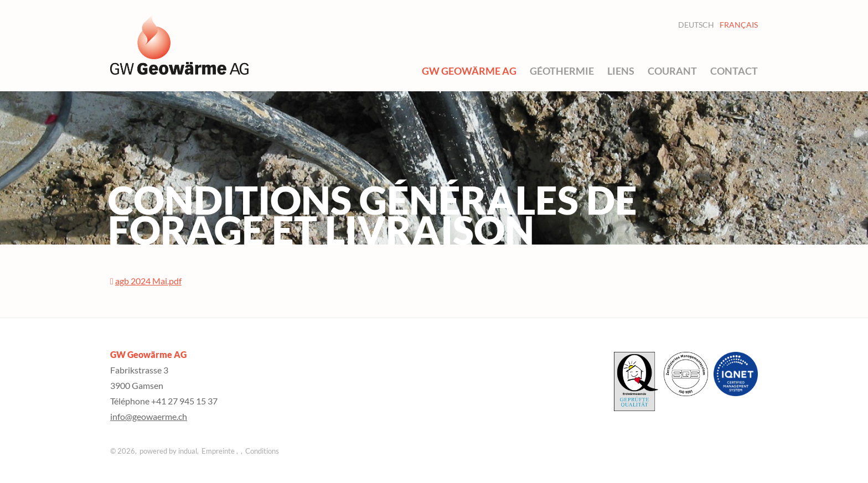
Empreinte (219, 451)
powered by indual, (169, 451)
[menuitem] (469, 71)
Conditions (262, 451)
